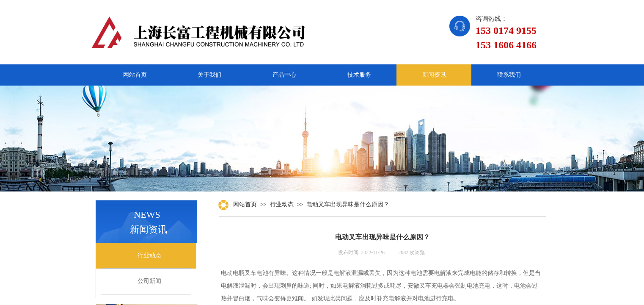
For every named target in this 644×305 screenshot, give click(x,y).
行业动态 (282, 204)
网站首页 (245, 204)
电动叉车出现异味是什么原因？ (348, 204)
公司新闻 (149, 281)
